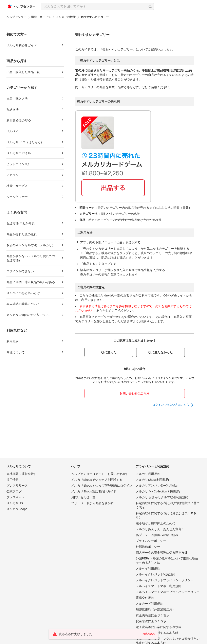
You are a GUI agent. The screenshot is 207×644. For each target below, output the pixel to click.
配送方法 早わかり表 (21, 223)
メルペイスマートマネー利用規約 (159, 586)
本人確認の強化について (23, 304)
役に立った (109, 352)
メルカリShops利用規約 (152, 480)
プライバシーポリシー (151, 541)
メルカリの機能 (66, 17)
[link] (173, 405)
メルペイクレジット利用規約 (156, 574)
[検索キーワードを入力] (94, 6)
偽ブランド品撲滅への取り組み (157, 535)
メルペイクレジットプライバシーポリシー (165, 580)
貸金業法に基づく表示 (151, 621)
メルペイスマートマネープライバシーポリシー (168, 592)
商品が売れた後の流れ (22, 234)
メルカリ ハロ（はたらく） (25, 142)
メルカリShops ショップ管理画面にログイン (102, 485)
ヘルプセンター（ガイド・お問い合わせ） (100, 474)
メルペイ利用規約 (148, 568)
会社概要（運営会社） (22, 474)
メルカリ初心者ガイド (22, 45)
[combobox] (97, 6)
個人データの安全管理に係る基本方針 (162, 552)
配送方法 (13, 109)
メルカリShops (17, 509)
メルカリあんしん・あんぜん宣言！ (160, 529)
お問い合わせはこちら (135, 393)
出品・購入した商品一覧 (23, 72)
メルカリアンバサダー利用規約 (157, 485)
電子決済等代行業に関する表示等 (159, 627)
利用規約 (13, 341)
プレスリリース (17, 485)
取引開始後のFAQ (19, 120)
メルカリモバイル (19, 153)
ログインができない (20, 271)
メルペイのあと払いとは (23, 293)
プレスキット (16, 497)
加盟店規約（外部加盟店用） (156, 609)
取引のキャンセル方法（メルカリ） (31, 245)
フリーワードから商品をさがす (92, 503)
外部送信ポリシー (148, 547)
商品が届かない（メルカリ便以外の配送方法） (31, 258)
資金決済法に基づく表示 (153, 615)
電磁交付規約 (145, 598)
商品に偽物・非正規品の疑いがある (31, 282)
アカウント (14, 175)
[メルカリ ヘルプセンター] (22, 6)
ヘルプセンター (16, 17)
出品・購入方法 (17, 99)
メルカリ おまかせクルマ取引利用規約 (162, 497)
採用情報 (13, 480)
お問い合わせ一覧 (83, 497)
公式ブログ (14, 491)
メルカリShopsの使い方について (29, 315)
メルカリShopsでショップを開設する (97, 480)
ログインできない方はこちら (171, 405)
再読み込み (149, 634)
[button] (150, 6)
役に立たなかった (161, 352)
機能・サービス (41, 17)
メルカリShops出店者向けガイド (94, 491)
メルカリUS (15, 503)
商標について (16, 352)
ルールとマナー (17, 197)
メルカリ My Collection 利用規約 (158, 491)
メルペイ (13, 131)
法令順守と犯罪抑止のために (156, 523)
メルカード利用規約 (149, 604)
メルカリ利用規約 (148, 474)
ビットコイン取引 (19, 164)
